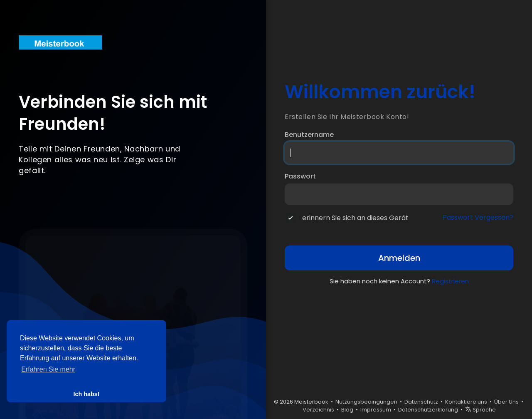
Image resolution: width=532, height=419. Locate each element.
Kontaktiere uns (466, 402)
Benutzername (309, 135)
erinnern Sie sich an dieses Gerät (355, 218)
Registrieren (450, 281)
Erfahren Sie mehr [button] (48, 369)
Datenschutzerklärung (428, 410)
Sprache (480, 410)
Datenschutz (421, 402)
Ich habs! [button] (86, 394)
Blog (347, 410)
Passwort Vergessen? (478, 218)
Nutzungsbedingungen (366, 402)
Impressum (376, 410)
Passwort (300, 176)
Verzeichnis (318, 410)
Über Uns (506, 402)
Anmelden (399, 258)
